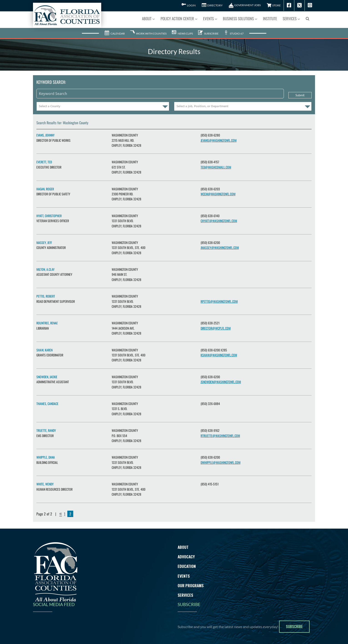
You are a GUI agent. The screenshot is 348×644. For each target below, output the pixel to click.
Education (187, 564)
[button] (308, 18)
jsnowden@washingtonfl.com (221, 379)
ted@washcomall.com (216, 164)
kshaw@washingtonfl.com (219, 352)
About (183, 544)
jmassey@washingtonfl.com (220, 245)
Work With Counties (148, 31)
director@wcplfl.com (216, 325)
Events (184, 573)
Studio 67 (234, 31)
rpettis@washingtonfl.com (219, 299)
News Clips (182, 31)
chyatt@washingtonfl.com (219, 218)
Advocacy (186, 554)
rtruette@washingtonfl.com (220, 433)
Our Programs (191, 583)
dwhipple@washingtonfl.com (221, 460)
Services (185, 592)
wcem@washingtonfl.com (218, 191)
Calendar (115, 31)
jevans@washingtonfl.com (219, 138)
